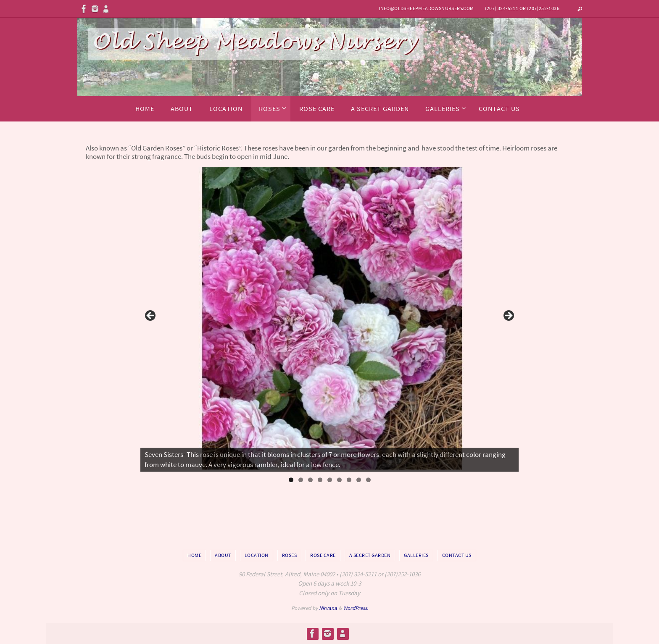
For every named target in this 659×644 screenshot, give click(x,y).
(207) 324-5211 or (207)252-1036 (522, 8)
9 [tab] (368, 480)
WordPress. (356, 608)
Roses (290, 555)
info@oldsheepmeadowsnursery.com (426, 8)
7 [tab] (349, 480)
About (223, 555)
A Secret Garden (370, 555)
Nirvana (328, 608)
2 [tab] (301, 480)
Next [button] (508, 316)
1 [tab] (291, 480)
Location (257, 555)
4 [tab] (320, 480)
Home (194, 555)
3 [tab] (310, 480)
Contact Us (457, 555)
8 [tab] (359, 480)
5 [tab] (330, 480)
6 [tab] (339, 480)
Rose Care (323, 555)
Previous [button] (151, 316)
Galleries (416, 555)
